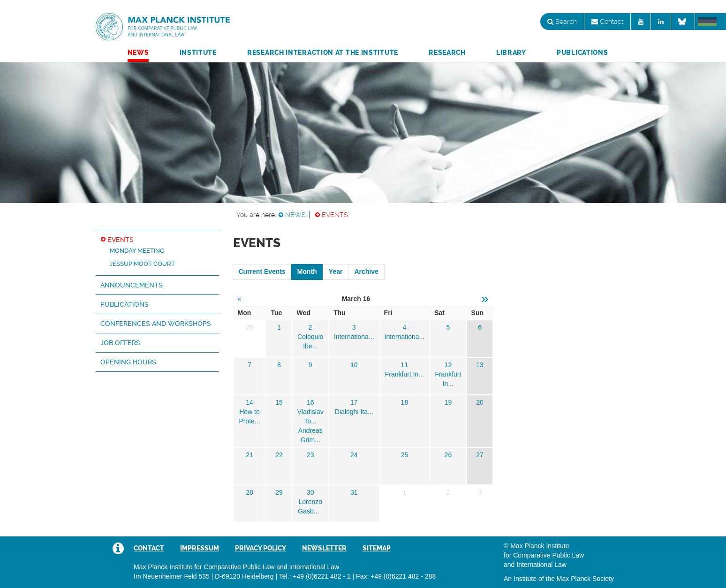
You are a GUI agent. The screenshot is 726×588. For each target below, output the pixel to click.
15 (279, 402)
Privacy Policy (261, 548)
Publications (582, 53)
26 (448, 455)
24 (354, 455)
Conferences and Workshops (156, 324)
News (138, 53)
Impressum (200, 548)
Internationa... (354, 337)
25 (405, 455)
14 (250, 402)
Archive (366, 271)
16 (310, 402)
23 (310, 455)
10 (354, 365)
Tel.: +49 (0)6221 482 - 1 (315, 576)
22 (279, 455)
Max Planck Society (585, 579)
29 (279, 492)
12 (448, 365)
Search (562, 22)
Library (511, 53)
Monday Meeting (137, 251)
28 (250, 492)
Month (307, 271)
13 (480, 365)
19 (448, 402)
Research (447, 53)
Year (336, 271)
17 (354, 402)
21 (250, 455)
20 (480, 402)
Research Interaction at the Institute (323, 53)
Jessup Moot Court (142, 264)
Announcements (132, 285)
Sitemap (377, 548)
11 (405, 365)
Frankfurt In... (405, 374)
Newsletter (324, 548)
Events (335, 215)
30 (310, 492)
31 (354, 492)
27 (480, 455)
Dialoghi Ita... (354, 412)
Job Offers (120, 343)
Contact (607, 22)
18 (405, 402)
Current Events (262, 271)
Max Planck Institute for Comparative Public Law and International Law (163, 27)
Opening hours (128, 362)
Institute (198, 53)
